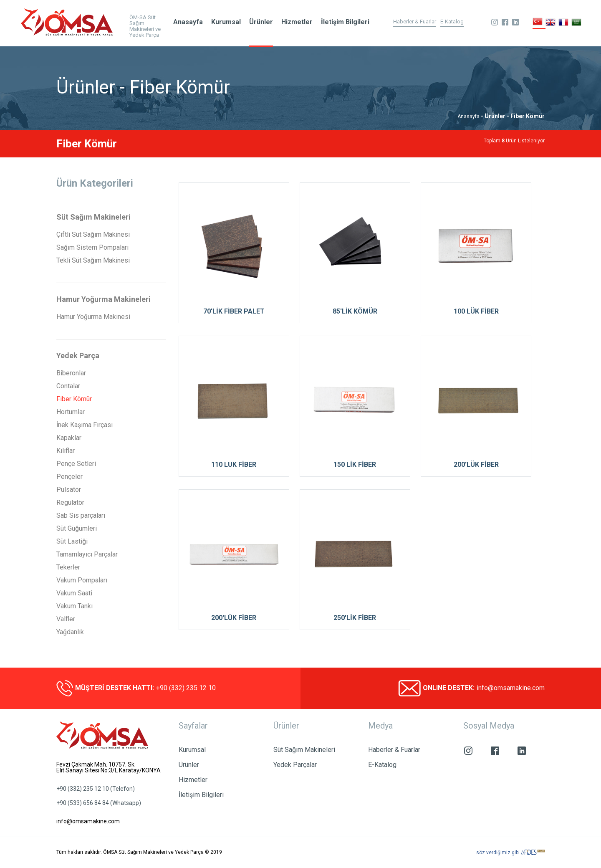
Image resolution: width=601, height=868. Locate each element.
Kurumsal (226, 22)
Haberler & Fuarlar (415, 22)
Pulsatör (69, 490)
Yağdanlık (70, 632)
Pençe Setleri (76, 464)
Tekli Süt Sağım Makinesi (93, 261)
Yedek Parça (78, 356)
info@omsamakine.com (511, 688)
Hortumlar (71, 412)
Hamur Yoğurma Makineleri (104, 299)
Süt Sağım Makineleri (93, 217)
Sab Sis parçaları (81, 516)
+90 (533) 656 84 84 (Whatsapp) (99, 803)
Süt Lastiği (72, 542)
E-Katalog (452, 22)
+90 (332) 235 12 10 (186, 688)
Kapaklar (69, 438)
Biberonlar (71, 373)
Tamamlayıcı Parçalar (87, 554)
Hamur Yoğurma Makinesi (93, 317)
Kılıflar (66, 451)
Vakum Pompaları (82, 580)
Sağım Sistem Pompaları (92, 248)
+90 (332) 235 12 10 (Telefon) (96, 789)
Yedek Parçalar (295, 765)
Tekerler (68, 567)
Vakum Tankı (74, 606)
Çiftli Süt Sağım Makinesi (93, 235)
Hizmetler (297, 22)
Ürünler (261, 22)
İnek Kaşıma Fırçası (85, 425)
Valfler (66, 619)
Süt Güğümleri (77, 529)
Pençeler (69, 477)
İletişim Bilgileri (345, 22)
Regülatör (70, 503)
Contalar (68, 386)
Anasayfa (188, 22)
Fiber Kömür (74, 399)
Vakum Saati (74, 593)
